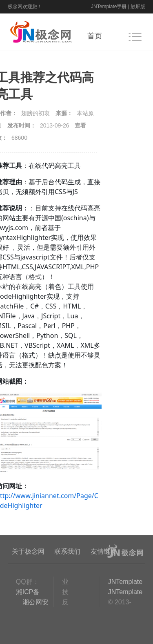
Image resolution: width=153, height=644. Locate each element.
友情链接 (104, 551)
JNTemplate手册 (109, 7)
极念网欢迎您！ (25, 7)
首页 (95, 36)
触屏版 (138, 7)
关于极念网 (28, 551)
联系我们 (67, 551)
